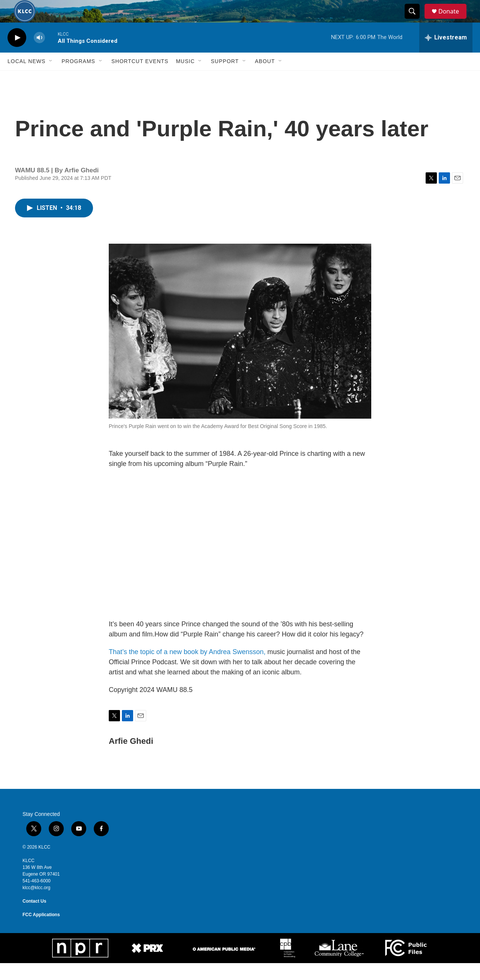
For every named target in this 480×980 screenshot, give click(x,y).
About (265, 78)
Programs (78, 78)
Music (185, 78)
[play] (17, 55)
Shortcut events (140, 78)
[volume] (39, 55)
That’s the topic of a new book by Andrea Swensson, (187, 669)
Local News (26, 78)
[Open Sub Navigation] (51, 78)
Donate (453, 20)
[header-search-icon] (415, 20)
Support (225, 78)
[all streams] (446, 54)
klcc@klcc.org (36, 905)
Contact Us (34, 918)
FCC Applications (41, 932)
